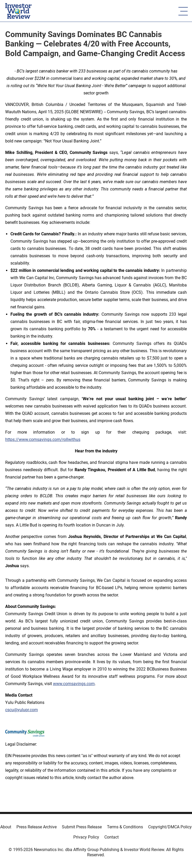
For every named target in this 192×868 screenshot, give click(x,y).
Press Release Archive (37, 827)
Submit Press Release (82, 827)
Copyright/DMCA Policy (170, 827)
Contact (112, 837)
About (6, 827)
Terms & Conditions (125, 827)
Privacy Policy (86, 837)
